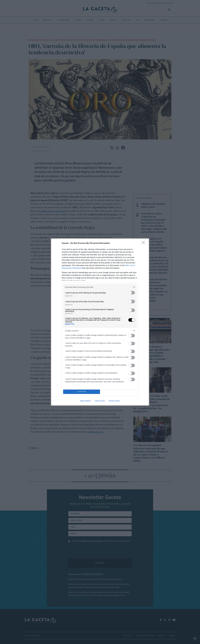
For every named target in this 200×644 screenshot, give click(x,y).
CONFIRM (82, 392)
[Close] (144, 243)
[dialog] (100, 322)
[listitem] (100, 287)
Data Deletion (86, 401)
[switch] (132, 293)
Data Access (100, 401)
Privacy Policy (114, 401)
